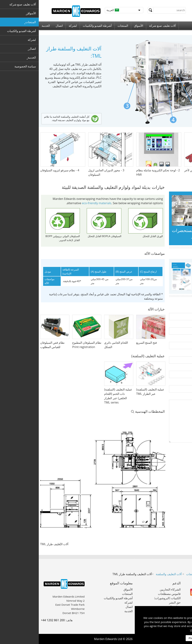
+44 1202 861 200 (14, 620)
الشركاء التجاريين (131, 589)
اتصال (20, 26)
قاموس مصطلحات (131, 594)
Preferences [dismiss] (157, 638)
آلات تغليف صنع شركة (124, 26)
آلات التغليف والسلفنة (130, 574)
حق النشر (136, 602)
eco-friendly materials (58, 203)
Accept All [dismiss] (177, 638)
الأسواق (100, 26)
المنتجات (84, 26)
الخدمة (7, 26)
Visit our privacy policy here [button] (169, 630)
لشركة (34, 26)
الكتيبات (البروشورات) (129, 598)
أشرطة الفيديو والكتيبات (58, 26)
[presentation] (162, 458)
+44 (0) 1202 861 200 (169, 4)
